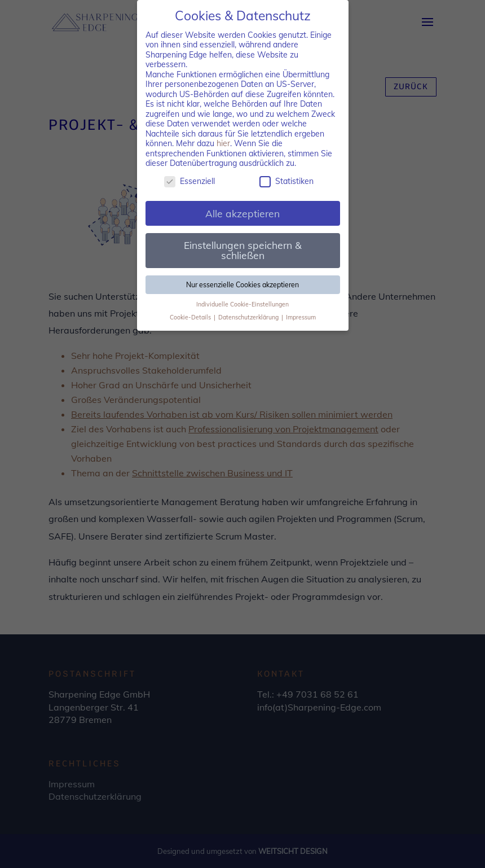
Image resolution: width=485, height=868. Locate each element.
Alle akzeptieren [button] (242, 213)
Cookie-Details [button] (191, 317)
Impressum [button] (301, 317)
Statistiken (286, 181)
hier (223, 143)
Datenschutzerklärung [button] (249, 317)
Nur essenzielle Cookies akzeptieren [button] (242, 285)
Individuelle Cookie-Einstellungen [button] (242, 304)
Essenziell (189, 181)
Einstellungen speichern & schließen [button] (243, 250)
